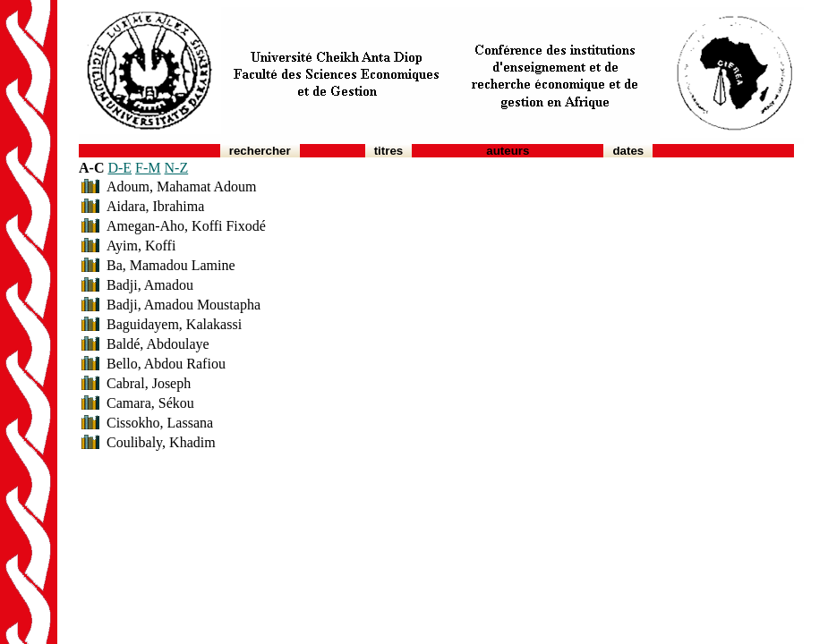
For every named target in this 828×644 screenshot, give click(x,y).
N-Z (177, 168)
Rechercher (260, 151)
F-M (148, 168)
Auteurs (508, 151)
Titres (389, 151)
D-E (120, 168)
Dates (628, 151)
